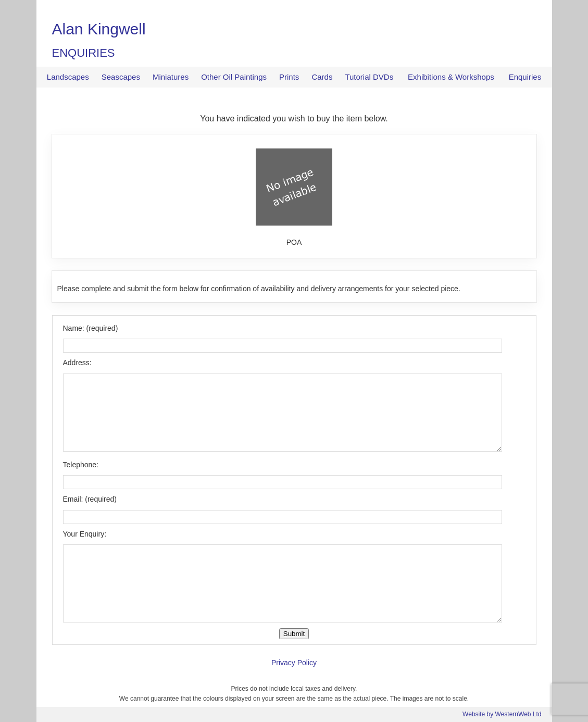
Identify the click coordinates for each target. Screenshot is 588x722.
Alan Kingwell (99, 29)
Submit (294, 634)
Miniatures (171, 77)
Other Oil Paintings (234, 77)
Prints (289, 77)
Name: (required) (91, 328)
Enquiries (525, 77)
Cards (322, 77)
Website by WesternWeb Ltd (502, 714)
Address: (77, 363)
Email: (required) (90, 499)
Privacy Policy (294, 663)
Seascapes (121, 77)
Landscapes (68, 77)
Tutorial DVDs (369, 77)
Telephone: (81, 465)
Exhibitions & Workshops (451, 77)
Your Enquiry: (85, 534)
